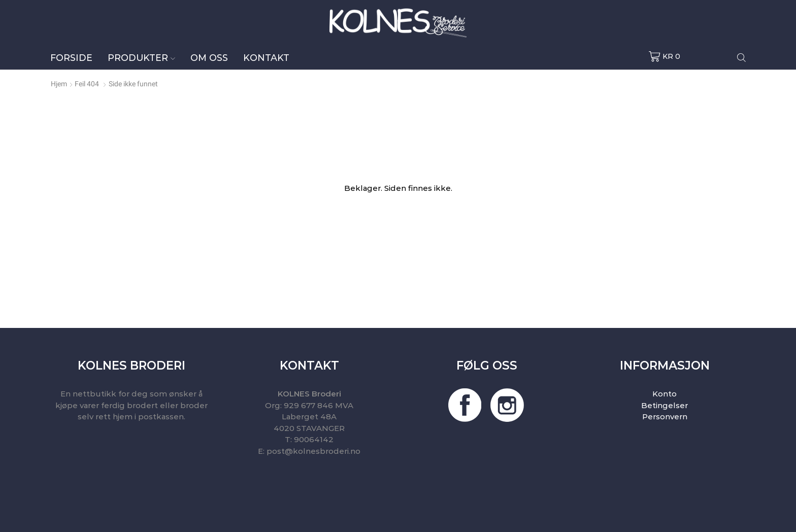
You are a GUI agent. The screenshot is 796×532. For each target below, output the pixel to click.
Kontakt (266, 58)
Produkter (141, 58)
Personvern (665, 417)
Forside (71, 58)
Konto (665, 394)
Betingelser (665, 405)
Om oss (209, 58)
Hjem (59, 84)
